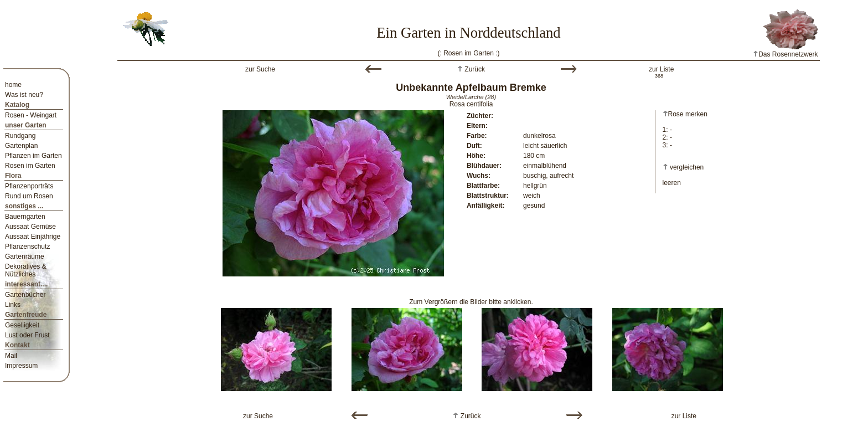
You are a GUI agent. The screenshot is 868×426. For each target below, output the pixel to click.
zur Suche (260, 69)
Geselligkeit (22, 325)
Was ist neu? (24, 95)
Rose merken (685, 114)
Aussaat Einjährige (33, 237)
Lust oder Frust (27, 335)
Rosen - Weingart (31, 115)
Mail (11, 356)
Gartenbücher (25, 295)
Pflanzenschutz (27, 247)
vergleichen (687, 167)
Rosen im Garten (30, 166)
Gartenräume (25, 256)
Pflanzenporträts (29, 186)
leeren (672, 183)
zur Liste (661, 69)
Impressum (21, 366)
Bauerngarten (25, 217)
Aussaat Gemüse (30, 227)
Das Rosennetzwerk (785, 54)
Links (13, 305)
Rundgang (20, 136)
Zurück (474, 69)
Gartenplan (21, 146)
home (13, 85)
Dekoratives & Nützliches (26, 270)
